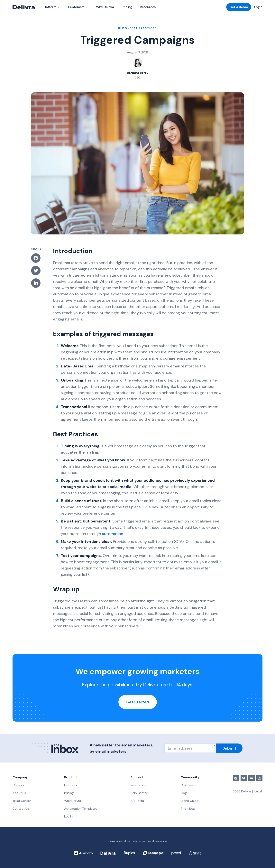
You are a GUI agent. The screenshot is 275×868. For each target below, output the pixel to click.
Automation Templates (81, 809)
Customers (189, 785)
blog (123, 28)
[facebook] (236, 778)
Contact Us (21, 809)
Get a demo (239, 7)
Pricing (127, 7)
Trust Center (22, 801)
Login (258, 7)
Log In (68, 816)
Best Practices (143, 28)
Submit (229, 748)
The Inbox (188, 809)
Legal (258, 791)
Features (71, 785)
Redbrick (136, 841)
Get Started (138, 702)
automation (113, 534)
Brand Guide (189, 801)
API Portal (137, 801)
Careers (18, 785)
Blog (184, 793)
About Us (19, 793)
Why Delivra (105, 7)
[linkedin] (252, 778)
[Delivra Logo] (24, 7)
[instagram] (259, 778)
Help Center (139, 793)
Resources (138, 785)
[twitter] (244, 778)
